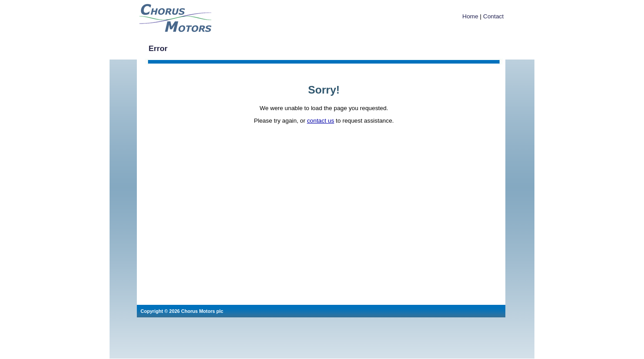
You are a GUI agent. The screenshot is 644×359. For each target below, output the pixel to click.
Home (470, 16)
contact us (320, 121)
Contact (493, 16)
